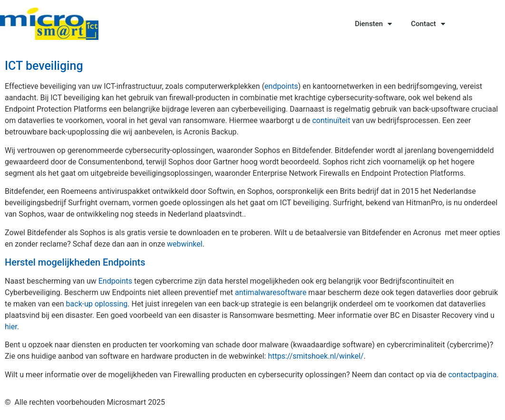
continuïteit (331, 120)
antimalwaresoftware (271, 292)
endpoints (281, 86)
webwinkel (185, 244)
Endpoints (115, 281)
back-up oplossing (97, 304)
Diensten (373, 24)
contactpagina (472, 375)
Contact (428, 24)
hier (11, 327)
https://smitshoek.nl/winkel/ (316, 356)
